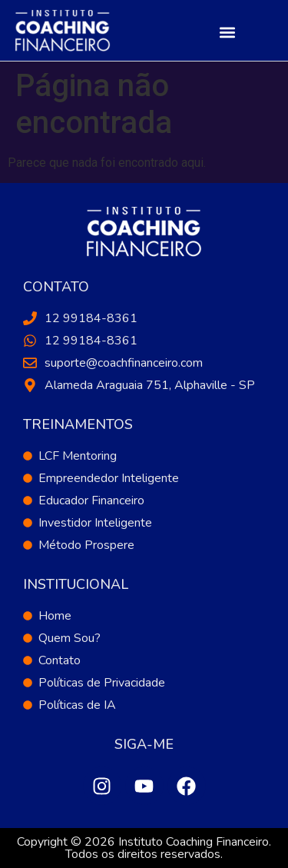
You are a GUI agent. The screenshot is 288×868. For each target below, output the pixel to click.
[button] (227, 32)
